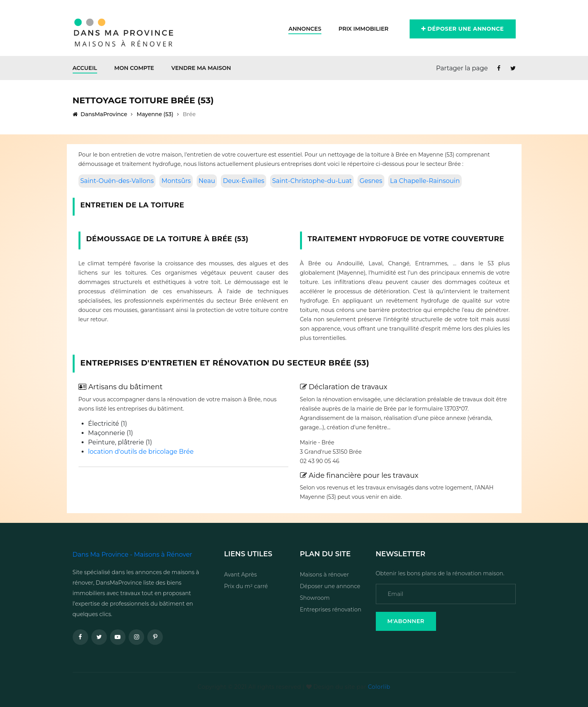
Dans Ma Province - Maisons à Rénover (133, 555)
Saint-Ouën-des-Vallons (117, 181)
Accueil (85, 68)
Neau (207, 181)
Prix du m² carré (246, 586)
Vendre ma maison (201, 68)
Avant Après (241, 575)
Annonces (305, 29)
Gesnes (371, 181)
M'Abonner (406, 621)
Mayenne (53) (155, 114)
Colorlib (379, 687)
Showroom (315, 598)
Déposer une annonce (463, 29)
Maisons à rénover (325, 575)
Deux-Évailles (243, 181)
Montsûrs (176, 181)
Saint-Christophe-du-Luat (312, 181)
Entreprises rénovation (331, 609)
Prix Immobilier (364, 29)
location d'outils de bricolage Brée (141, 452)
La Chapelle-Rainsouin (425, 181)
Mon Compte (134, 68)
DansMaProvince (100, 114)
